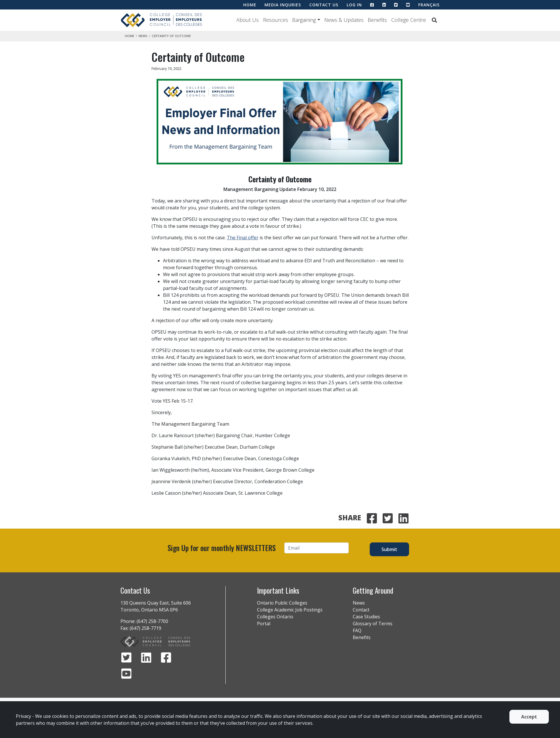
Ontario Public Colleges (282, 603)
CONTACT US (324, 5)
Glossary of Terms (373, 624)
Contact (361, 610)
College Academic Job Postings (290, 610)
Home (130, 36)
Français (429, 5)
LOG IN (354, 5)
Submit (389, 549)
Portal (264, 624)
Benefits (377, 20)
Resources (276, 20)
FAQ (357, 630)
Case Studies (366, 617)
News (143, 36)
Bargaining (304, 20)
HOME (250, 5)
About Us (248, 20)
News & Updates (344, 20)
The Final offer (243, 238)
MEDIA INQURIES (283, 5)
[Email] (317, 548)
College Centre (409, 20)
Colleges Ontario (275, 617)
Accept (529, 717)
